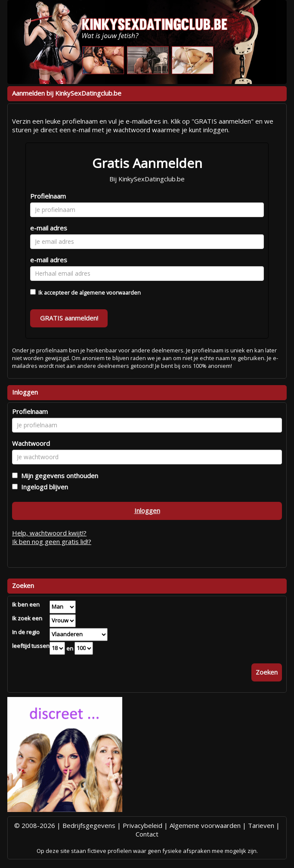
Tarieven (261, 825)
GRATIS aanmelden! (69, 318)
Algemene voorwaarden (205, 825)
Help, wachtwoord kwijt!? (49, 533)
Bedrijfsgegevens (89, 825)
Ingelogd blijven (43, 487)
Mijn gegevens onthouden (58, 476)
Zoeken (267, 672)
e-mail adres (49, 228)
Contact (147, 834)
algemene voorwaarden (110, 292)
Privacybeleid (142, 825)
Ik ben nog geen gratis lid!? (52, 541)
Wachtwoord (31, 443)
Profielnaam (48, 196)
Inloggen (147, 510)
